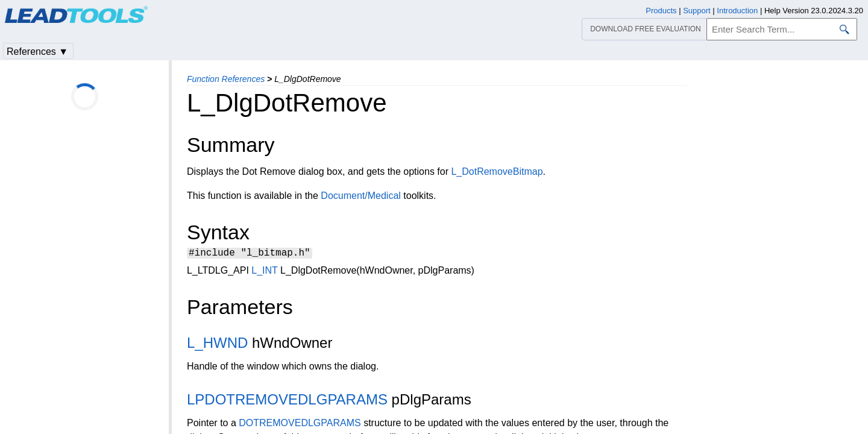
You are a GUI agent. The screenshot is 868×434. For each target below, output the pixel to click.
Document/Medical (361, 196)
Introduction (737, 11)
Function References (226, 79)
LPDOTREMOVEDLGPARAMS (287, 401)
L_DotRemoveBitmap (497, 171)
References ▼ (37, 52)
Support (697, 11)
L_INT (264, 272)
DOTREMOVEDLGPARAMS (300, 425)
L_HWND (217, 344)
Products (661, 11)
